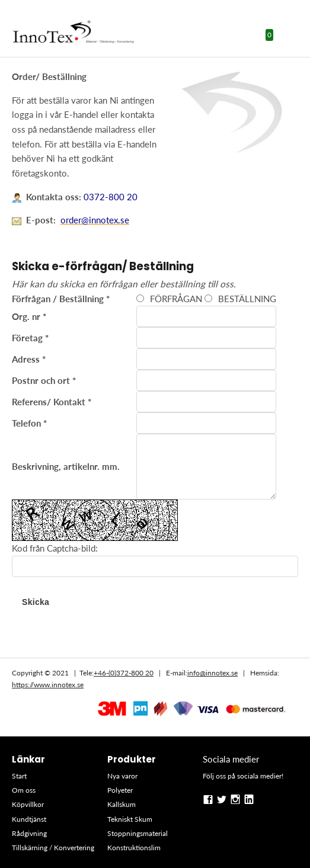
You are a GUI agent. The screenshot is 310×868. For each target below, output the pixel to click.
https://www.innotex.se (48, 685)
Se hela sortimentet (155, 635)
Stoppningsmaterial (138, 833)
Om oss (24, 790)
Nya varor (122, 776)
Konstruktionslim (134, 848)
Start (19, 776)
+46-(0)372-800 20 (124, 673)
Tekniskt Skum (130, 819)
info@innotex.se (212, 673)
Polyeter (120, 790)
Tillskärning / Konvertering (53, 848)
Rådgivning (29, 833)
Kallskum (122, 804)
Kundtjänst (29, 819)
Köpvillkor (28, 804)
